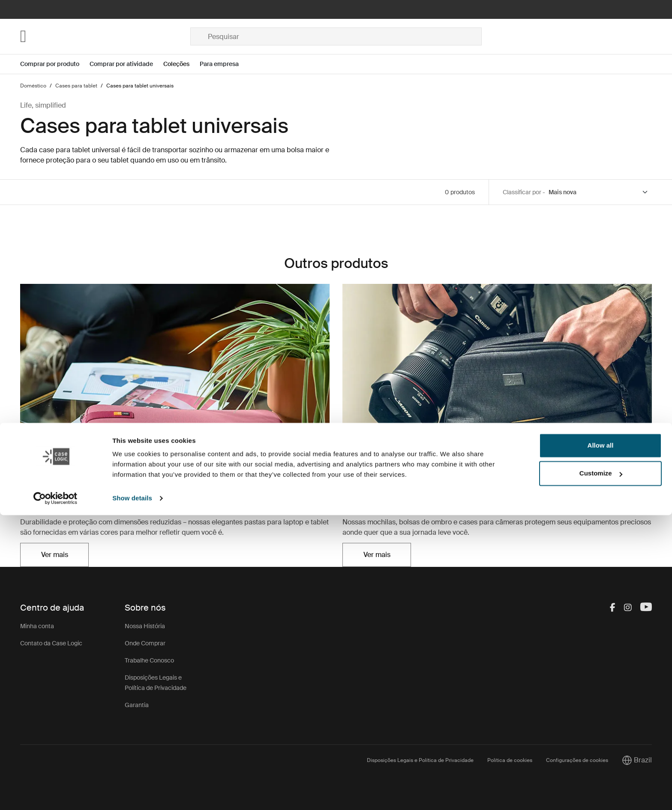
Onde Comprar (145, 643)
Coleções (176, 64)
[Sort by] (598, 192)
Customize (601, 768)
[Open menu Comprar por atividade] (126, 64)
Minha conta (37, 626)
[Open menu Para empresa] (224, 64)
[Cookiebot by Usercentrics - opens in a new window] (55, 793)
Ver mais (55, 555)
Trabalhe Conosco (149, 660)
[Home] (105, 36)
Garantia (137, 705)
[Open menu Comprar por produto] (55, 64)
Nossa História (145, 626)
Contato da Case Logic (51, 643)
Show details (132, 793)
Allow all (601, 740)
